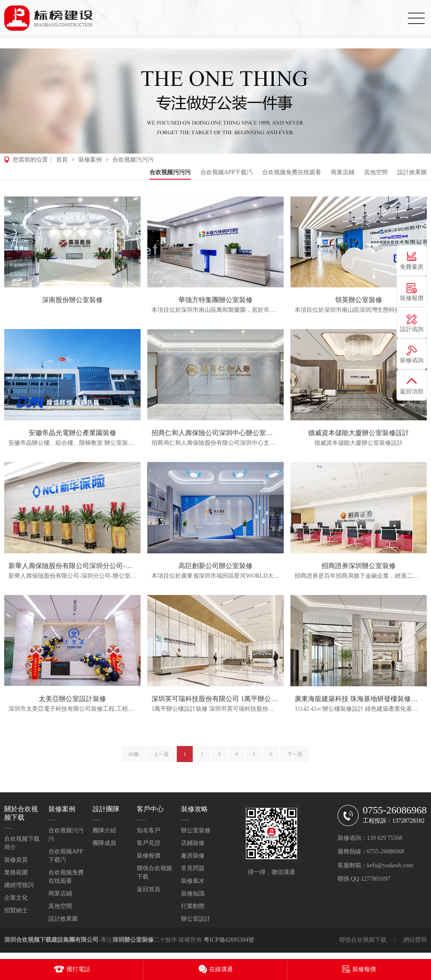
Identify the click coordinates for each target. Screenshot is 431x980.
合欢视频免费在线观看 (292, 172)
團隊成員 (104, 843)
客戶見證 (149, 843)
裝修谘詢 (412, 360)
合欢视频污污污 (133, 160)
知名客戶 (149, 830)
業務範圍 (16, 872)
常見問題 (193, 868)
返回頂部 (412, 392)
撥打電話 (78, 969)
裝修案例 (90, 160)
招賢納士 (16, 910)
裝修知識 (193, 894)
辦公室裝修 (196, 830)
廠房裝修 (193, 856)
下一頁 (295, 759)
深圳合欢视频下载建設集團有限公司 (51, 940)
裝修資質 (16, 860)
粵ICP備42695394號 (229, 940)
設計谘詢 (412, 329)
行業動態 (193, 906)
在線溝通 (221, 969)
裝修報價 (149, 856)
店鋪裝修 (193, 843)
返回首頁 (149, 889)
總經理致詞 (19, 885)
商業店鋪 (343, 172)
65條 (134, 759)
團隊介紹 (104, 830)
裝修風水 (193, 881)
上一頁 (161, 759)
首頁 (62, 160)
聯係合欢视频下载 (363, 940)
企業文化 (16, 898)
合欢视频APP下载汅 (226, 172)
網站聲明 (415, 940)
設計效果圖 (412, 172)
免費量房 (412, 267)
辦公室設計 (196, 919)
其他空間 (376, 172)
